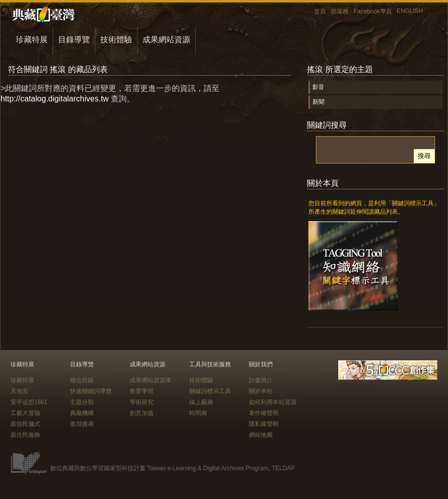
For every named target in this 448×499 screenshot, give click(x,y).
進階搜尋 (82, 424)
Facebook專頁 (373, 11)
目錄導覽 (74, 40)
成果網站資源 (166, 40)
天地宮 (19, 391)
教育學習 (142, 391)
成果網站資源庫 (150, 380)
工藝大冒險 (25, 413)
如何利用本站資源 (273, 402)
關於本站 (261, 391)
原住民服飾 (25, 435)
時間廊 (198, 413)
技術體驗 (116, 40)
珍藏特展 (32, 40)
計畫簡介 (261, 380)
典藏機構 (82, 413)
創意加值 (142, 413)
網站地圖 (261, 435)
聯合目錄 (82, 380)
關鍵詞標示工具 (210, 391)
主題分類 (82, 402)
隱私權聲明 (264, 424)
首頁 (320, 11)
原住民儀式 (25, 424)
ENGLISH (410, 11)
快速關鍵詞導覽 (91, 391)
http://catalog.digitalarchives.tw (55, 99)
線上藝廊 (201, 402)
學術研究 (142, 402)
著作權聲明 (264, 413)
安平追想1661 (29, 402)
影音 (318, 87)
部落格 (340, 11)
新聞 (318, 102)
